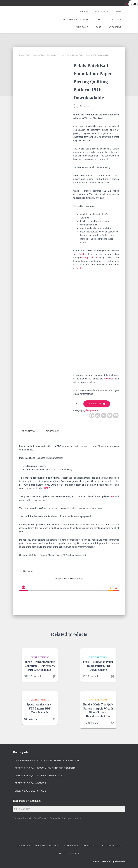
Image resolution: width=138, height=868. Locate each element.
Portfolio (102, 12)
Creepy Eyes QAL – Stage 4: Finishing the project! (45, 768)
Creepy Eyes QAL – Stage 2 (30, 783)
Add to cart (95, 404)
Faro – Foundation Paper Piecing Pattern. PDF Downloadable (98, 666)
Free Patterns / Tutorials (77, 19)
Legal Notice (24, 845)
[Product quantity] (77, 403)
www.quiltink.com (89, 257)
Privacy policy (71, 845)
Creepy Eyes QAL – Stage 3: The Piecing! (38, 775)
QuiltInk (82, 254)
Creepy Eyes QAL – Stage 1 (30, 790)
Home (22, 55)
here (112, 496)
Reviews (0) (52, 431)
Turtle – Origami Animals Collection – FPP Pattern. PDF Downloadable (40, 666)
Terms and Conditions (47, 845)
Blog (118, 12)
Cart (98, 27)
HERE (47, 488)
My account (115, 27)
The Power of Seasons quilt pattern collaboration (47, 760)
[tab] (31, 431)
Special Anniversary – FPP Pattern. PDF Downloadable (40, 708)
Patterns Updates (112, 845)
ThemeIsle (120, 861)
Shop (84, 12)
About (101, 19)
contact (110, 379)
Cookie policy (90, 845)
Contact (117, 19)
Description (29, 431)
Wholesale (82, 27)
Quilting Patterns (33, 55)
